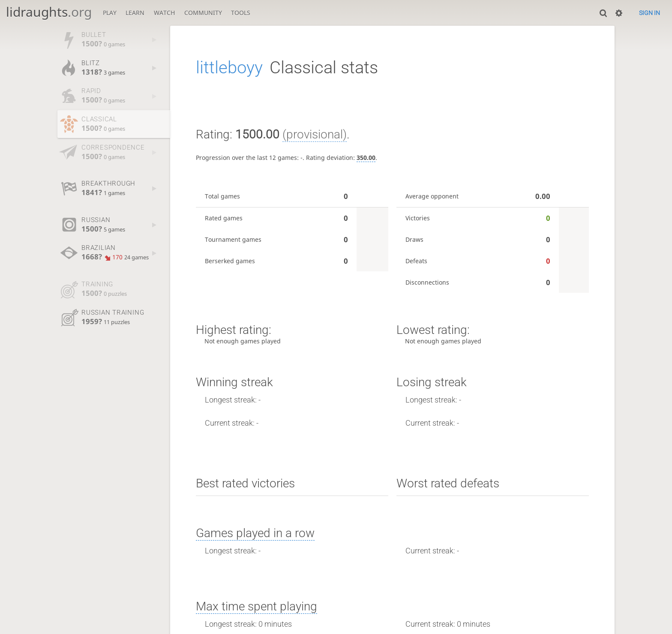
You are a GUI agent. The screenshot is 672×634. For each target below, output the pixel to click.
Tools (241, 13)
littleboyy (229, 68)
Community (203, 13)
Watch (164, 13)
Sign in (649, 13)
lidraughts (49, 12)
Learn (135, 13)
